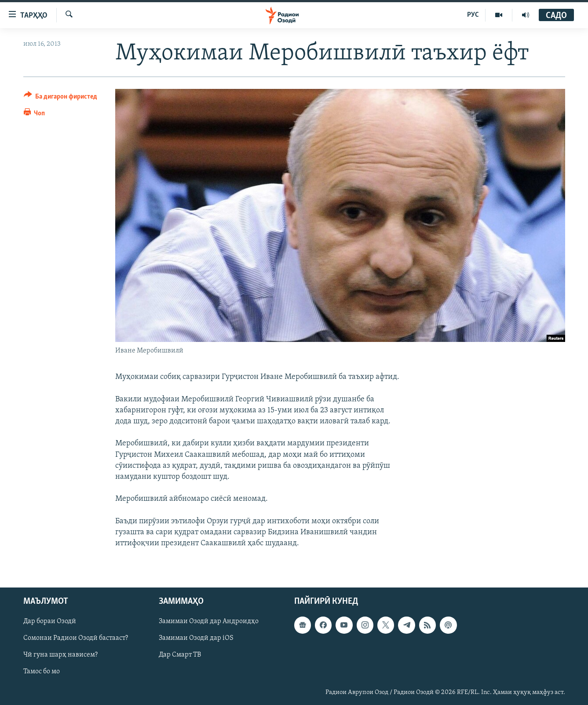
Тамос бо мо (42, 672)
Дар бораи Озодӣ (50, 622)
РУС (473, 15)
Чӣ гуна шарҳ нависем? (60, 655)
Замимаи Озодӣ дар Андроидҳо (209, 622)
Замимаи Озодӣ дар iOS (196, 639)
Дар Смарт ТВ (180, 655)
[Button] (61, 98)
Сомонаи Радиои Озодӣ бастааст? (76, 639)
